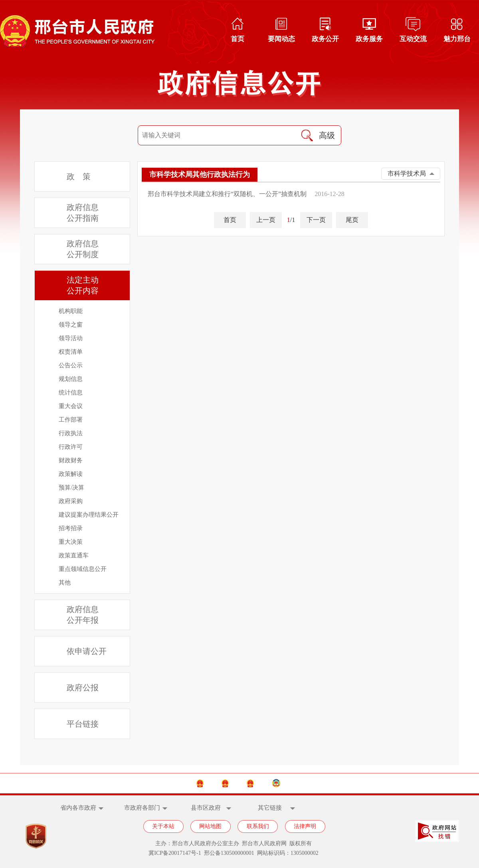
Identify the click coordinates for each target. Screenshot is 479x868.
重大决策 (71, 542)
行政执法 (71, 433)
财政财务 (71, 460)
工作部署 (71, 420)
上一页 (266, 220)
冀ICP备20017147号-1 (175, 853)
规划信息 (71, 379)
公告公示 (71, 365)
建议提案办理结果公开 (89, 515)
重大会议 (71, 406)
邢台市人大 (268, 783)
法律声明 (305, 826)
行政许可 (71, 447)
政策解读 (71, 474)
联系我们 (258, 826)
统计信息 (71, 392)
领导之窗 (71, 325)
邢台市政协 (328, 783)
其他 (65, 583)
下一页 (316, 220)
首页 (230, 220)
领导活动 (71, 338)
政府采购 (71, 501)
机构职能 (71, 311)
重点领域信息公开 (83, 569)
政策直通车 (74, 555)
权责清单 (71, 352)
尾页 (352, 220)
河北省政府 (209, 783)
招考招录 (71, 528)
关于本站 (163, 826)
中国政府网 (151, 783)
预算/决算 (71, 488)
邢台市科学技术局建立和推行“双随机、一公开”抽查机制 (227, 194)
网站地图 (210, 826)
